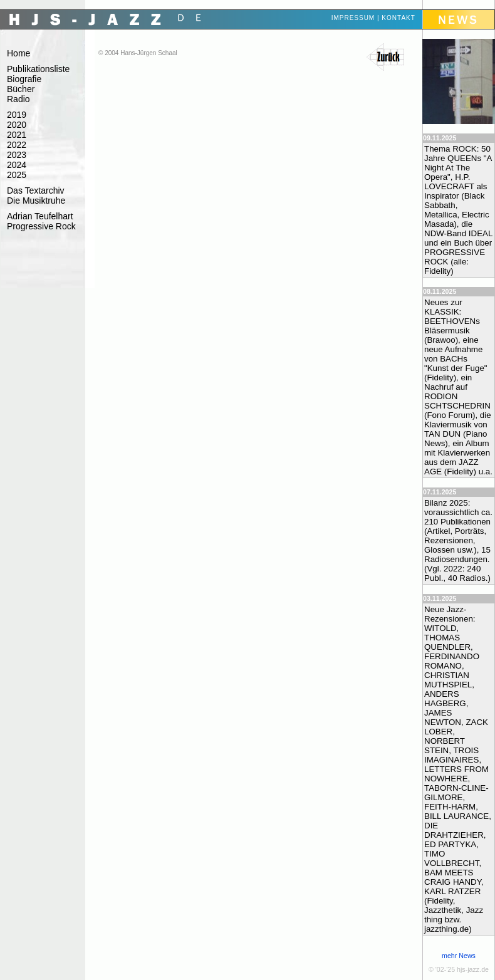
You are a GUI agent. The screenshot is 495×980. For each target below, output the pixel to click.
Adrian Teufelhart (40, 216)
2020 (17, 125)
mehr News (459, 956)
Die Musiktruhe (36, 201)
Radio (18, 99)
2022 (17, 145)
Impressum (353, 18)
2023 (17, 155)
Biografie (24, 79)
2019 (17, 115)
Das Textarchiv (36, 190)
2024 (17, 165)
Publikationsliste (38, 69)
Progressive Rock (41, 226)
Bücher (21, 89)
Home (18, 53)
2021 (17, 135)
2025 (17, 175)
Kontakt (398, 18)
